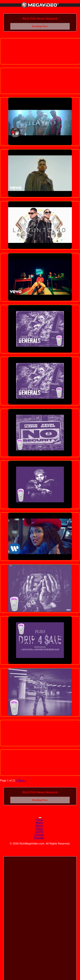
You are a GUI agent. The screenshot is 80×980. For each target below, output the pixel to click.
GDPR (39, 832)
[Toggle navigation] (40, 818)
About (39, 823)
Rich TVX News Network (40, 19)
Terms (39, 826)
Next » (22, 781)
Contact (39, 835)
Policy (39, 829)
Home (39, 820)
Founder (39, 838)
